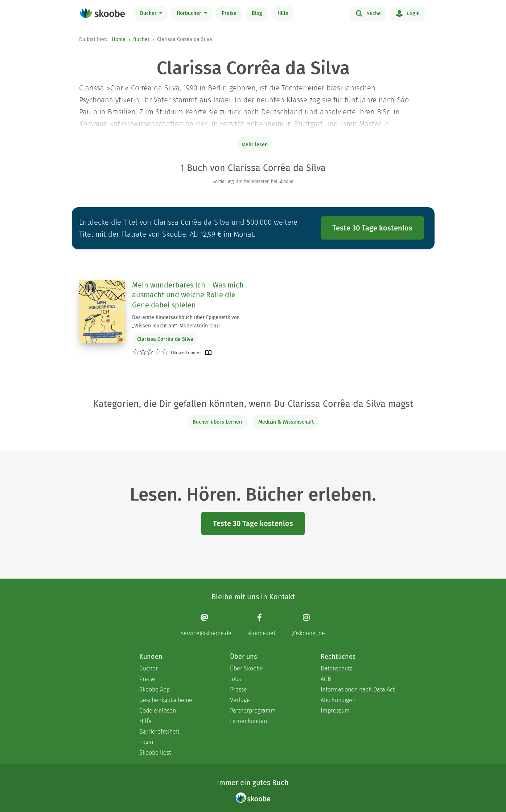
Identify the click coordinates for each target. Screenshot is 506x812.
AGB (326, 679)
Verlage (240, 700)
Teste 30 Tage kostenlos (372, 228)
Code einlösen (158, 711)
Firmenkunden (248, 721)
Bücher (149, 13)
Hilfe (283, 13)
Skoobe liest (155, 753)
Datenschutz (336, 668)
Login (408, 13)
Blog (257, 13)
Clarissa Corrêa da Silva (165, 339)
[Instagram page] (308, 625)
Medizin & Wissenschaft (286, 422)
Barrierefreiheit (159, 732)
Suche (368, 13)
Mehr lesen (255, 145)
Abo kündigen (338, 700)
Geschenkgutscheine (166, 700)
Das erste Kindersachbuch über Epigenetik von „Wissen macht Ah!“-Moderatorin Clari (186, 322)
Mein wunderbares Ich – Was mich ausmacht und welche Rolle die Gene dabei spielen (188, 295)
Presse (238, 689)
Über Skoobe (246, 668)
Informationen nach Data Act (358, 689)
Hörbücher (190, 13)
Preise (229, 13)
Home (119, 39)
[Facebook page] (261, 625)
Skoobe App (155, 689)
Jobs (235, 679)
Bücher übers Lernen (217, 422)
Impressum (335, 711)
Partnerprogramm (253, 711)
